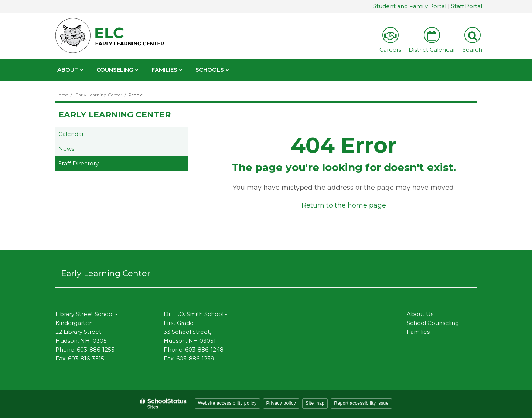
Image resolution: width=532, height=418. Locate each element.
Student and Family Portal (410, 6)
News (66, 149)
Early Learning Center (99, 95)
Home (62, 95)
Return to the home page (344, 205)
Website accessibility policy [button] (227, 403)
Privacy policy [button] (281, 403)
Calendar (71, 134)
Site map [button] (315, 403)
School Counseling (433, 323)
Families (418, 332)
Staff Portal (467, 6)
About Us (420, 314)
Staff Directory (79, 163)
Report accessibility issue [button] (361, 403)
